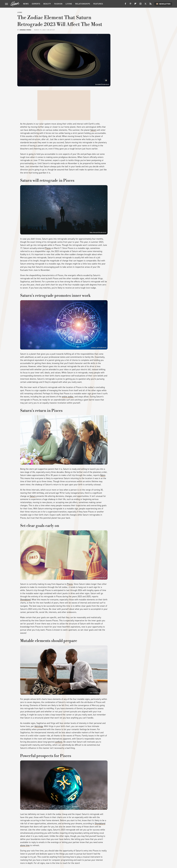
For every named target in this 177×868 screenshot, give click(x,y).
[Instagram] (140, 5)
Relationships (83, 4)
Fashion (58, 4)
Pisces (48, 248)
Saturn (93, 130)
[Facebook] (125, 5)
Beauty (47, 4)
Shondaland (25, 600)
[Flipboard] (135, 5)
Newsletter (163, 4)
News (26, 4)
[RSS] (151, 5)
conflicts (59, 742)
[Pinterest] (130, 5)
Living (69, 4)
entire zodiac (68, 397)
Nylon (103, 475)
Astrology (39, 726)
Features (98, 4)
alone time (25, 845)
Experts (36, 4)
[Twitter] (145, 5)
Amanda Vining (25, 30)
